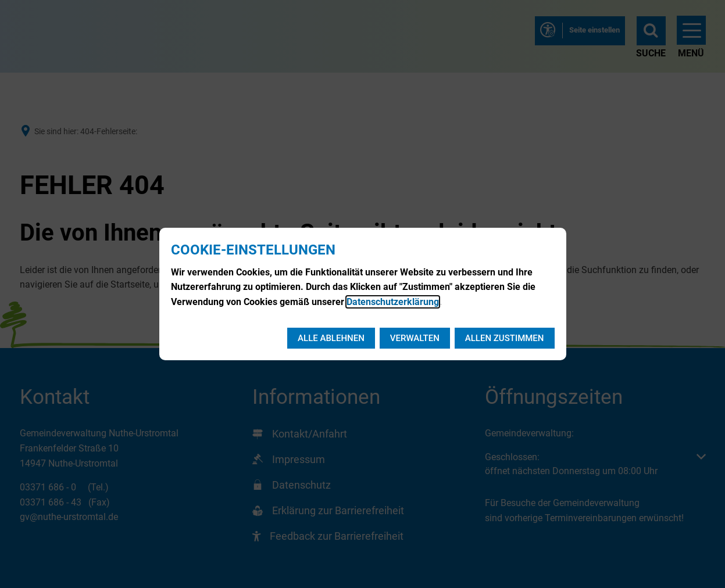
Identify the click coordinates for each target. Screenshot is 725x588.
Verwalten (415, 338)
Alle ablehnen (331, 338)
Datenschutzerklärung (393, 302)
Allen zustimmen (505, 338)
